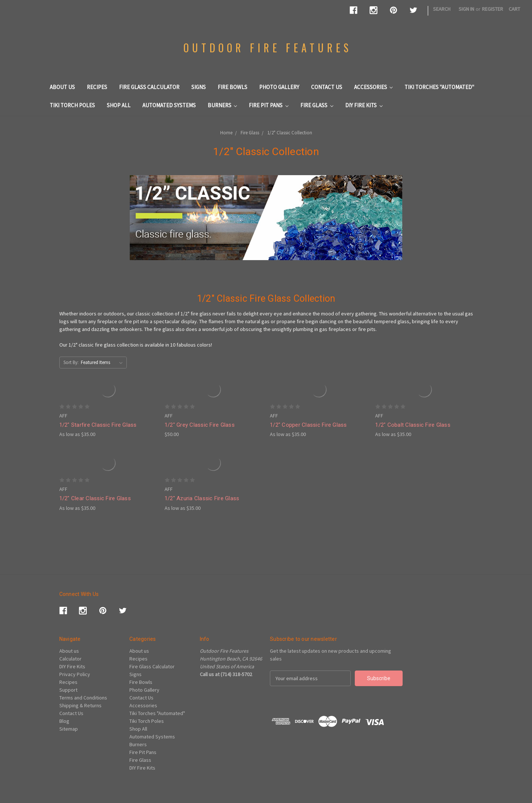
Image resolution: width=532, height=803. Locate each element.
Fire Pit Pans (269, 105)
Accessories (374, 87)
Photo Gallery (279, 87)
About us (62, 87)
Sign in (466, 9)
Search (442, 9)
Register (493, 9)
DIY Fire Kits (364, 105)
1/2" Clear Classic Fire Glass (95, 498)
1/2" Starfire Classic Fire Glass (98, 425)
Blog (64, 721)
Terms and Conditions (83, 698)
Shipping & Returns (80, 705)
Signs (199, 87)
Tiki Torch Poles (72, 105)
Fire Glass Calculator (149, 87)
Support (68, 690)
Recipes (97, 87)
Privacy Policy (75, 674)
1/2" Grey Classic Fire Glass (200, 425)
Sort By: (71, 362)
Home (226, 133)
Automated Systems (169, 105)
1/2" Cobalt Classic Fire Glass (413, 425)
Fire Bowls (232, 87)
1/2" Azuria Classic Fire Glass (202, 498)
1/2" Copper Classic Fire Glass (308, 425)
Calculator (70, 659)
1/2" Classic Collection (290, 133)
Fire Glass (317, 105)
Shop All (119, 105)
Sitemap (69, 729)
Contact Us (327, 87)
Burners (222, 105)
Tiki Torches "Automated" (439, 87)
